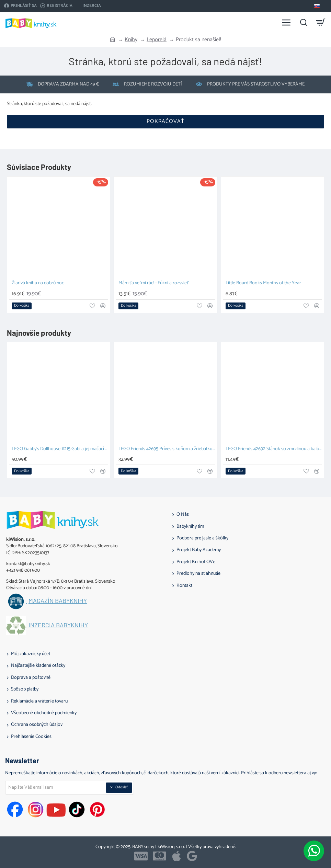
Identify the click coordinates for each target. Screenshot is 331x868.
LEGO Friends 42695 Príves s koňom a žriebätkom (167, 449)
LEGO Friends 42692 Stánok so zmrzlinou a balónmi (274, 449)
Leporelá (157, 40)
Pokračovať (165, 121)
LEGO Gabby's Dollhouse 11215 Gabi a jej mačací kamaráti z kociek (60, 449)
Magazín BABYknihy (58, 601)
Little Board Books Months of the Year (263, 283)
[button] (22, 306)
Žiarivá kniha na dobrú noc (38, 283)
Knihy (131, 40)
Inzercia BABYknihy (58, 625)
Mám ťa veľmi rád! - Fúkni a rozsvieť (154, 283)
